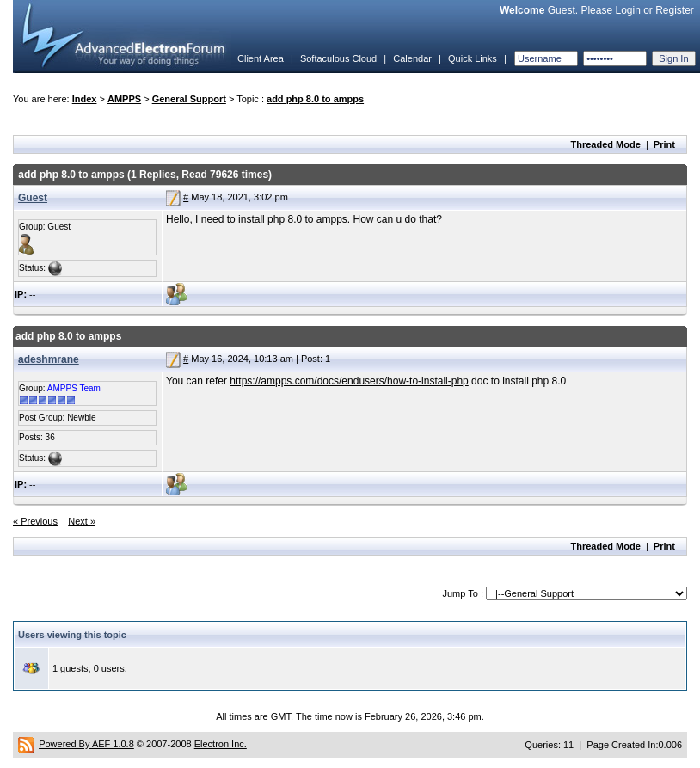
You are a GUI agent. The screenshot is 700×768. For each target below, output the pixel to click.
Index (85, 99)
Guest (33, 198)
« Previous (35, 521)
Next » (82, 521)
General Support (189, 99)
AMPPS (124, 99)
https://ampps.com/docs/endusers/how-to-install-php (349, 381)
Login (627, 10)
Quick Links (473, 58)
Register (675, 10)
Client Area (261, 58)
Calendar (412, 58)
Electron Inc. (221, 744)
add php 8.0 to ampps (315, 99)
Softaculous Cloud (338, 58)
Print (664, 144)
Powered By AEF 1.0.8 (86, 744)
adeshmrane (49, 359)
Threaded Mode (606, 144)
